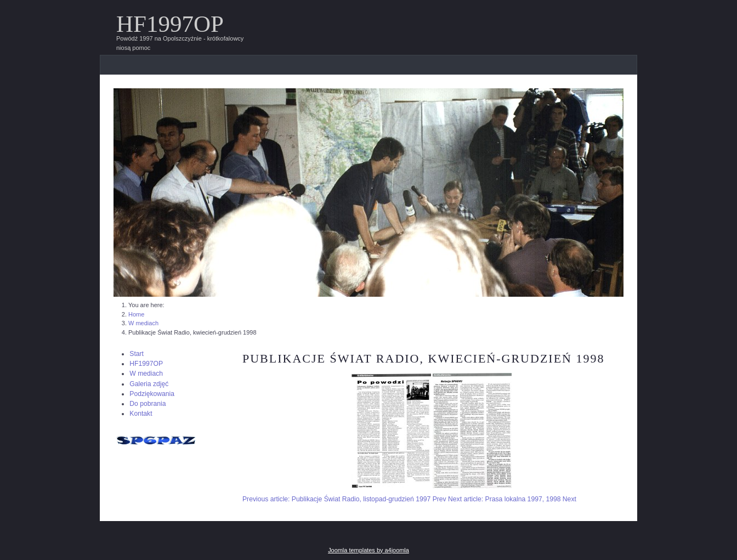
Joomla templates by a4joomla (368, 550)
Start (137, 354)
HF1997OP (170, 24)
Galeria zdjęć (149, 384)
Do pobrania (148, 404)
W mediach (146, 374)
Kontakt (141, 414)
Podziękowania (152, 394)
